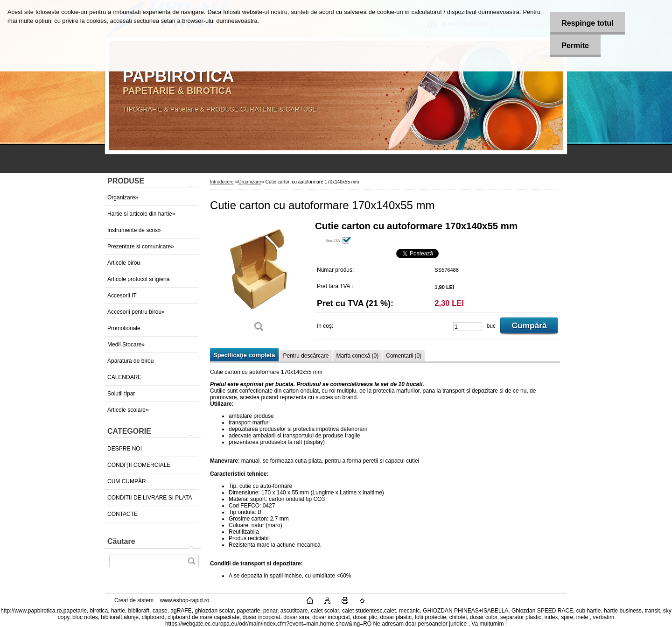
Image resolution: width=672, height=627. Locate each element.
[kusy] (468, 327)
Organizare (249, 182)
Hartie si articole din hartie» (141, 214)
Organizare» (123, 197)
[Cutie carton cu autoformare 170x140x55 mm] (259, 280)
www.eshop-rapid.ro (184, 600)
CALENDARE (124, 377)
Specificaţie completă (244, 355)
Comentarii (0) (404, 356)
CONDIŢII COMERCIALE (139, 465)
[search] (191, 561)
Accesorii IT (122, 296)
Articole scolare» (128, 410)
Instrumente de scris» (134, 230)
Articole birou (124, 263)
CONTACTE (122, 514)
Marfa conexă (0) (358, 356)
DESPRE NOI (125, 449)
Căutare (121, 541)
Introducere (222, 182)
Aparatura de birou (130, 361)
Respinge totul (587, 23)
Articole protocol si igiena (138, 279)
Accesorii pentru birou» (136, 312)
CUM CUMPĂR (127, 481)
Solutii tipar (121, 394)
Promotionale (124, 328)
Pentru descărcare (306, 356)
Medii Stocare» (126, 345)
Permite (575, 46)
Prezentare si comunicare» (141, 247)
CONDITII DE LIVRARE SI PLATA (150, 498)
